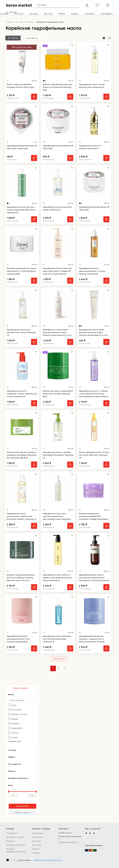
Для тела (48, 14)
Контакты (11, 841)
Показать (21, 806)
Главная (9, 22)
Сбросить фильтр (22, 813)
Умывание (30, 22)
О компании (12, 833)
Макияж (62, 14)
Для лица (34, 14)
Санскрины (89, 14)
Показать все (59, 659)
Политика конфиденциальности (48, 860)
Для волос (19, 14)
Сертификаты (107, 14)
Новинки (75, 14)
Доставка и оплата (15, 837)
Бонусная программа (16, 845)
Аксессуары (38, 833)
